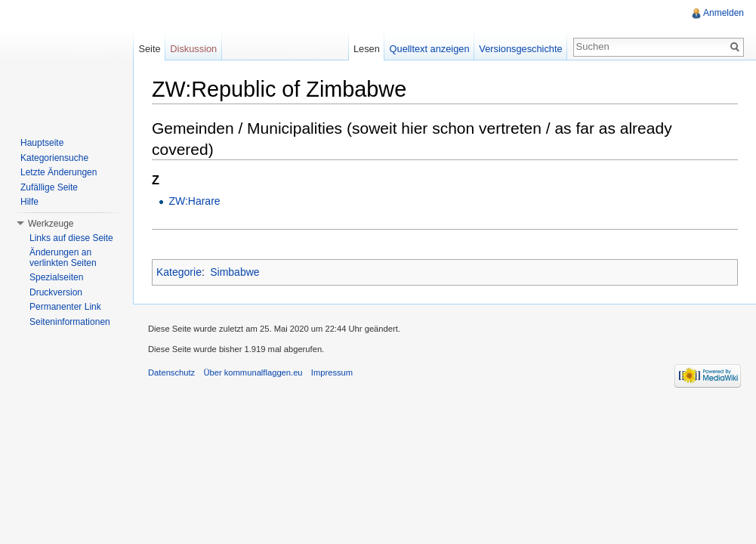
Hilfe (29, 202)
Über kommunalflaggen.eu (253, 372)
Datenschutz (171, 372)
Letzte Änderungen (59, 172)
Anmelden (724, 13)
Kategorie (179, 272)
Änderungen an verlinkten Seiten (63, 258)
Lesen (367, 49)
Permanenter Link (65, 307)
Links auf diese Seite (71, 238)
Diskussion (193, 49)
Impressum (332, 372)
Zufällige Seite (49, 187)
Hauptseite (42, 143)
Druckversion (56, 292)
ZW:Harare (194, 201)
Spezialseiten (56, 277)
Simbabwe (235, 272)
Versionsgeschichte (520, 49)
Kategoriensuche (54, 158)
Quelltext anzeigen (430, 49)
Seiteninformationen (70, 322)
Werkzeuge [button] (51, 224)
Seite (149, 49)
